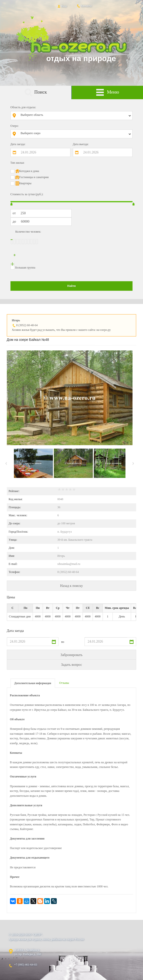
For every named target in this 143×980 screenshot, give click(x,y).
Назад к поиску (71, 586)
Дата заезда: (18, 144)
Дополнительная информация (33, 683)
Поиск (36, 92)
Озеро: (15, 126)
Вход (62, 6)
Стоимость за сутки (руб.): (27, 194)
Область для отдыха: (23, 107)
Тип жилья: (18, 163)
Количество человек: (28, 232)
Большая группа (25, 268)
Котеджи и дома (29, 171)
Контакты (84, 6)
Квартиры (25, 183)
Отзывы (64, 683)
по (63, 642)
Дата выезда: (81, 144)
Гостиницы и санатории (34, 177)
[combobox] (75, 116)
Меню (107, 92)
